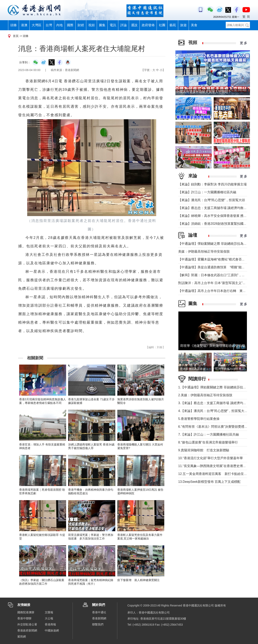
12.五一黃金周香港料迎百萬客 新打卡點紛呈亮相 (214, 474)
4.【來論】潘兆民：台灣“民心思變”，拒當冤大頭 (213, 411)
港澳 (24, 25)
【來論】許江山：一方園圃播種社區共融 (207, 192)
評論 (124, 25)
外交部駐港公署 (27, 624)
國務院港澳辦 (26, 612)
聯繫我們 (98, 624)
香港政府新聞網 (27, 630)
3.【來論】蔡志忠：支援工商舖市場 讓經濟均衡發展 (215, 403)
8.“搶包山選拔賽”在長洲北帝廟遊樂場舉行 (208, 442)
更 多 (243, 43)
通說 (134, 25)
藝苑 (173, 25)
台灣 (49, 25)
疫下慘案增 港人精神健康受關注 (138, 580)
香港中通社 (99, 612)
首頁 (16, 36)
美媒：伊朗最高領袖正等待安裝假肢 (204, 251)
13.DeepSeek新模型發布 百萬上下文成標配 (209, 482)
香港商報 (50, 624)
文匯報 (49, 612)
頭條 (14, 25)
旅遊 (183, 25)
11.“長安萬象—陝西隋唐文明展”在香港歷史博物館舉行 (217, 466)
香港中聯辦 (24, 618)
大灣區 (36, 25)
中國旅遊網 (52, 630)
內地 (59, 25)
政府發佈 (148, 25)
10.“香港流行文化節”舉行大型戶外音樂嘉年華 (211, 458)
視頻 (92, 25)
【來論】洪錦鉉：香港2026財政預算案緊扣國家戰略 (216, 224)
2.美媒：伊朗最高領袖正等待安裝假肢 (205, 395)
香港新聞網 (99, 618)
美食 (194, 25)
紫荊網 (22, 637)
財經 (81, 25)
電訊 (113, 25)
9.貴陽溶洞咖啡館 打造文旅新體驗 (204, 450)
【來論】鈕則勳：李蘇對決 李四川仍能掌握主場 (212, 184)
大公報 (49, 618)
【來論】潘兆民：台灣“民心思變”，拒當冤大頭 (212, 200)
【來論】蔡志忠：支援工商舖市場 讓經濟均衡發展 (214, 208)
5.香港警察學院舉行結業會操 (199, 419)
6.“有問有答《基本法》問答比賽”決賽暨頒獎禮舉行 (214, 427)
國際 (70, 25)
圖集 (102, 25)
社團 (162, 25)
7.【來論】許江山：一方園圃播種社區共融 (209, 434)
